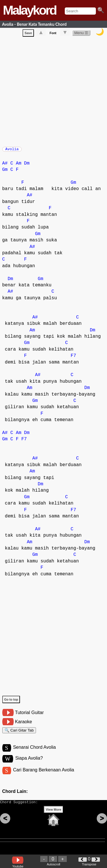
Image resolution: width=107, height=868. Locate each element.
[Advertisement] (53, 92)
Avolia (12, 151)
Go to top (11, 702)
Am (19, 166)
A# (5, 166)
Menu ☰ (81, 34)
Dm (27, 166)
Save (28, 34)
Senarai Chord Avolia (35, 753)
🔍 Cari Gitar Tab (19, 734)
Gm (5, 173)
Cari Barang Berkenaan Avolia (44, 776)
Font (53, 34)
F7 (73, 359)
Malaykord (30, 10)
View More (53, 818)
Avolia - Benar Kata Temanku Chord (34, 24)
